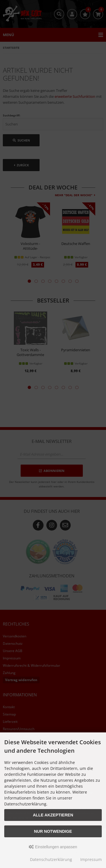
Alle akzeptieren (53, 815)
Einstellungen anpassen (53, 847)
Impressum (91, 859)
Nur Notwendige (53, 831)
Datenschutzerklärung (51, 859)
